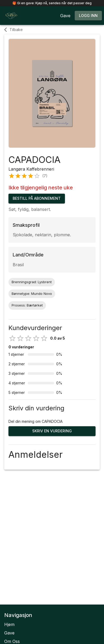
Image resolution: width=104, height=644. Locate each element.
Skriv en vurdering (52, 431)
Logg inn (88, 16)
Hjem (9, 624)
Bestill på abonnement (37, 199)
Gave (9, 633)
